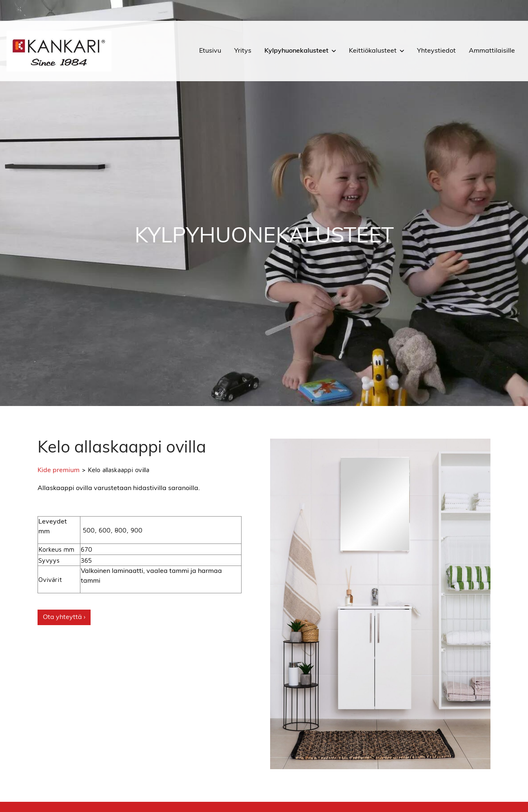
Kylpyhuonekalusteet (296, 51)
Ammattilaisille (492, 51)
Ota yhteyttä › (64, 617)
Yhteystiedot (436, 51)
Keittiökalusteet (373, 51)
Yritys (243, 51)
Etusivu (210, 51)
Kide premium (59, 470)
